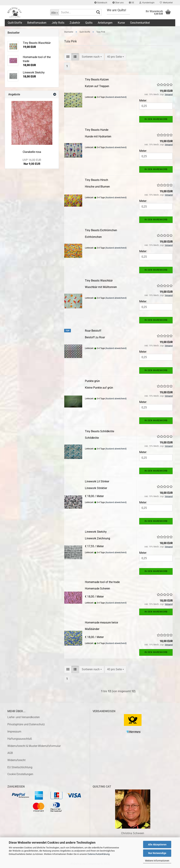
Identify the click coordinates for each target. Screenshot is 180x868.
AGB (10, 753)
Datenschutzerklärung (99, 854)
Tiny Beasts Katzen (97, 79)
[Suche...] (54, 12)
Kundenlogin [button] (147, 3)
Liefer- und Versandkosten (24, 717)
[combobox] (92, 57)
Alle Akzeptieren (157, 845)
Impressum (14, 732)
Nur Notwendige (157, 853)
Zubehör (75, 23)
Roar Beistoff (93, 331)
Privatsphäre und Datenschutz (26, 724)
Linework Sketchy (96, 532)
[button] (131, 3)
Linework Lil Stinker (97, 481)
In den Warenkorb (156, 119)
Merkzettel (166, 3)
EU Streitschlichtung (20, 767)
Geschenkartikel (140, 23)
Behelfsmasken (37, 23)
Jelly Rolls (58, 23)
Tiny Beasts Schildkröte (99, 431)
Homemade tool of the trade (102, 582)
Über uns (118, 3)
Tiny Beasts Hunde (97, 130)
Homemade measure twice (101, 623)
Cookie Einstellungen (20, 774)
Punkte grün (92, 381)
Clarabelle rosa (32, 152)
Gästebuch (101, 3)
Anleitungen (105, 23)
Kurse (121, 23)
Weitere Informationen (157, 861)
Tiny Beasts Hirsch (97, 180)
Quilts (89, 23)
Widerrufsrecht (16, 760)
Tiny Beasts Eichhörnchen (101, 230)
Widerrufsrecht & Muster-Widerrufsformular (34, 746)
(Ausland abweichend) (116, 97)
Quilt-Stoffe (15, 23)
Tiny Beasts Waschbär (99, 281)
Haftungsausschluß (20, 739)
